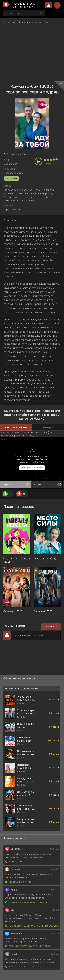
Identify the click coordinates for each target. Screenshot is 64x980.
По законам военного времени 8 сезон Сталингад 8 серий (32, 926)
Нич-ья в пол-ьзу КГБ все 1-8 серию (28, 902)
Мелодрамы (25, 22)
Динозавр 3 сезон (18, 882)
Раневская (14, 862)
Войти (49, 5)
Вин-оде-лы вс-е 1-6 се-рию (24, 967)
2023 (6, 154)
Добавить (51, 627)
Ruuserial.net (10, 22)
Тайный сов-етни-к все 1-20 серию (28, 946)
